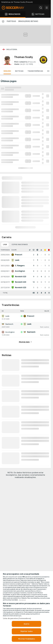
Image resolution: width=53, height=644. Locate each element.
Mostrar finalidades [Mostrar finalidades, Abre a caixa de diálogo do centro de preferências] (26, 639)
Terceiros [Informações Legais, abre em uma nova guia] (22, 600)
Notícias (19, 71)
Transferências (35, 71)
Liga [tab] (5, 244)
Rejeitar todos (27, 631)
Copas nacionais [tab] (20, 244)
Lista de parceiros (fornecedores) (17, 618)
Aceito (26, 624)
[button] (41, 8)
